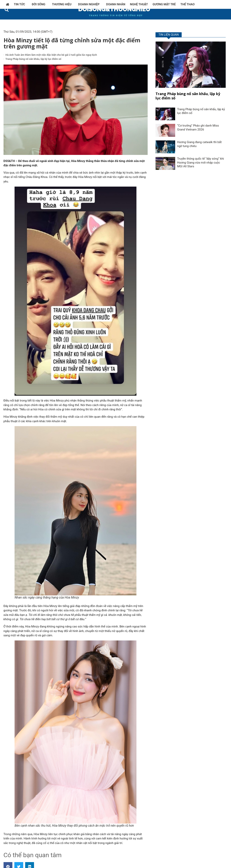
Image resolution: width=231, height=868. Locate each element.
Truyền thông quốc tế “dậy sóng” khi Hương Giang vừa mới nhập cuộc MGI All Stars (201, 162)
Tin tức (21, 4)
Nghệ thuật (139, 4)
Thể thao (188, 4)
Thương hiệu (63, 4)
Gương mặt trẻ (164, 4)
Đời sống (40, 4)
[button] (7, 10)
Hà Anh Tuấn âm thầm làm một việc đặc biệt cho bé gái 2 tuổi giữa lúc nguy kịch (51, 55)
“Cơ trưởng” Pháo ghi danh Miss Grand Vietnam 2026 (198, 128)
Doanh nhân (116, 4)
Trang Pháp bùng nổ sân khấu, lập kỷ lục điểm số (33, 59)
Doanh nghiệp (90, 4)
